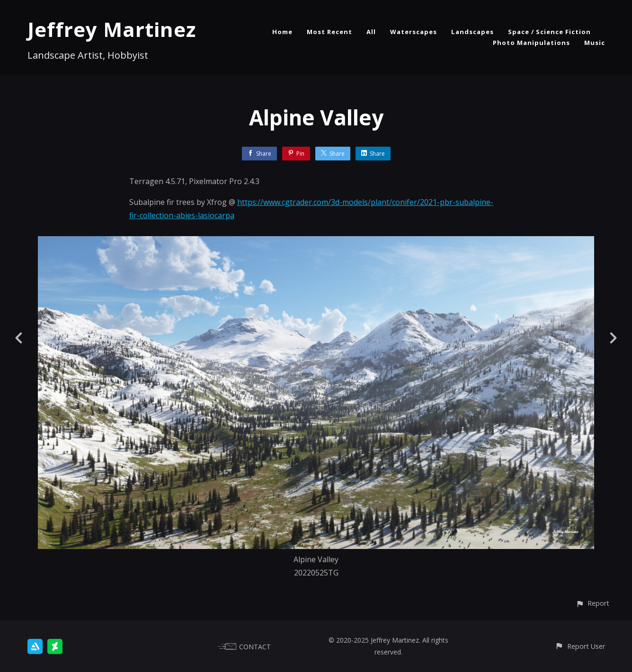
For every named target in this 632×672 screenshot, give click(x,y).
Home (282, 32)
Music (595, 43)
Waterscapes (414, 32)
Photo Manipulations (531, 43)
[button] (592, 603)
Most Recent (329, 32)
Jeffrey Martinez (112, 29)
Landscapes (472, 32)
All (371, 32)
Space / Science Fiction (549, 32)
